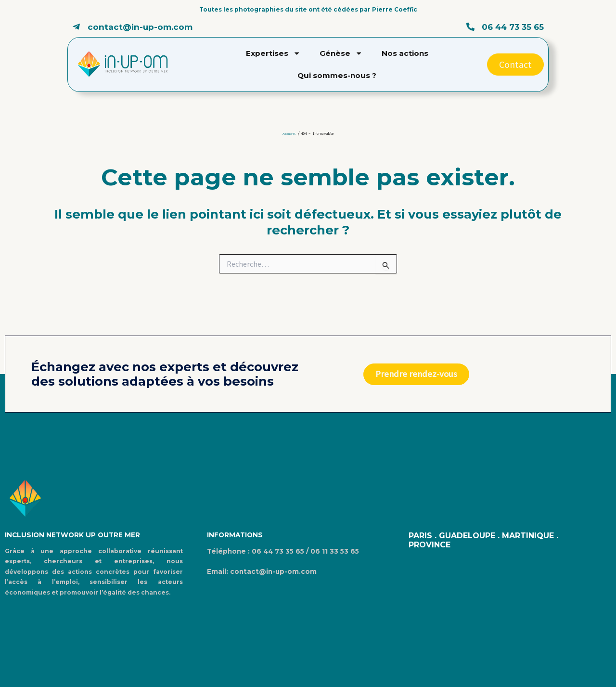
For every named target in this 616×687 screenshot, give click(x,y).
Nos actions (405, 53)
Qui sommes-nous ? (337, 75)
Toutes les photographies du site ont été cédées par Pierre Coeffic (308, 9)
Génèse (341, 53)
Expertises (273, 53)
